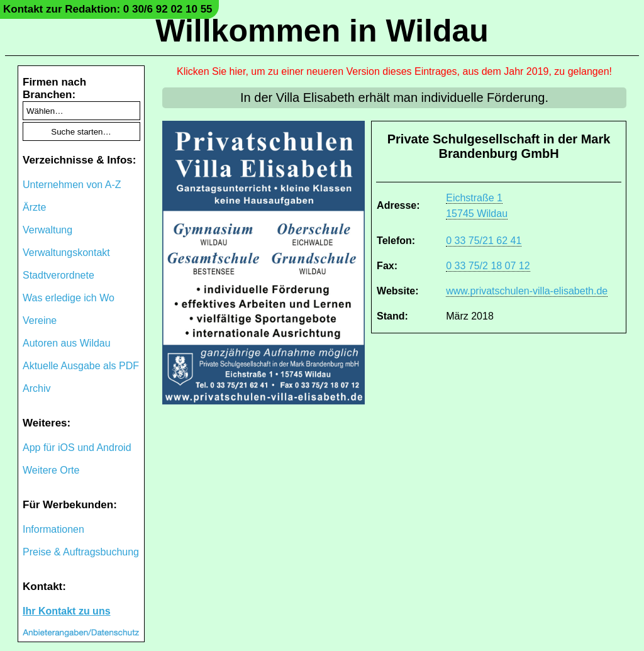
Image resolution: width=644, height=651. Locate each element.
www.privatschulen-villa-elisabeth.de (527, 291)
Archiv (36, 388)
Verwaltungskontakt (66, 253)
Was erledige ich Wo (69, 298)
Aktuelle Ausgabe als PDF (81, 366)
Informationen (53, 529)
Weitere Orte (51, 470)
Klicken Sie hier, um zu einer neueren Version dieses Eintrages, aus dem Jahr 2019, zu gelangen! (394, 71)
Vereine (40, 320)
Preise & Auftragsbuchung (81, 552)
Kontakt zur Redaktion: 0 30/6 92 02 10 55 (108, 9)
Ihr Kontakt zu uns (67, 611)
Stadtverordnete (58, 275)
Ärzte (34, 207)
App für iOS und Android (77, 448)
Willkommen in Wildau (322, 31)
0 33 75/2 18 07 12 (488, 266)
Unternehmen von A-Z (72, 185)
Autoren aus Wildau (67, 343)
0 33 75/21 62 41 (484, 241)
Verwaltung (47, 230)
